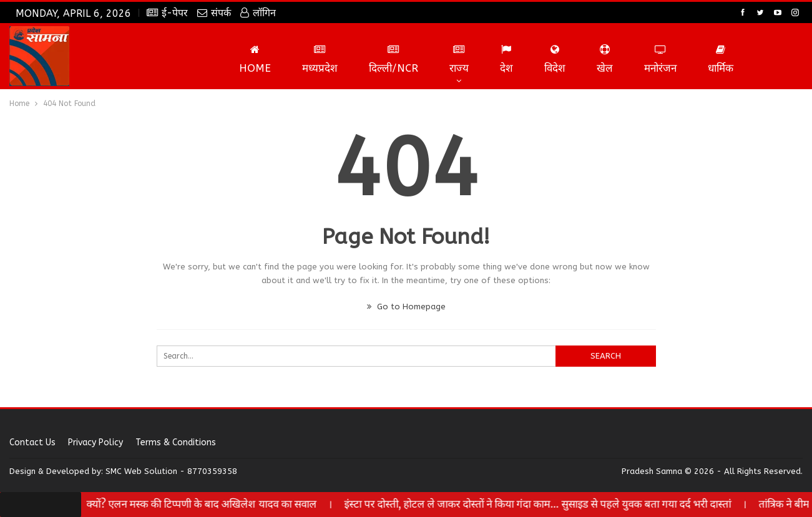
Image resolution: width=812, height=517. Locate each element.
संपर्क (214, 13)
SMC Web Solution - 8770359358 (171, 471)
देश (506, 59)
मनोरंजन (660, 59)
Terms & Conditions (176, 442)
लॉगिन (258, 13)
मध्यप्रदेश (320, 59)
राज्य (459, 59)
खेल (605, 59)
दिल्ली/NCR (394, 59)
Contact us (32, 442)
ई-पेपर (167, 13)
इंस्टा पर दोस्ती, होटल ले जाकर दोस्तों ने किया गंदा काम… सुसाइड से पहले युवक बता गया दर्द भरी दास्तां (552, 504)
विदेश (555, 59)
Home (255, 59)
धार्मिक (721, 59)
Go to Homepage (406, 307)
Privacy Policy (95, 442)
